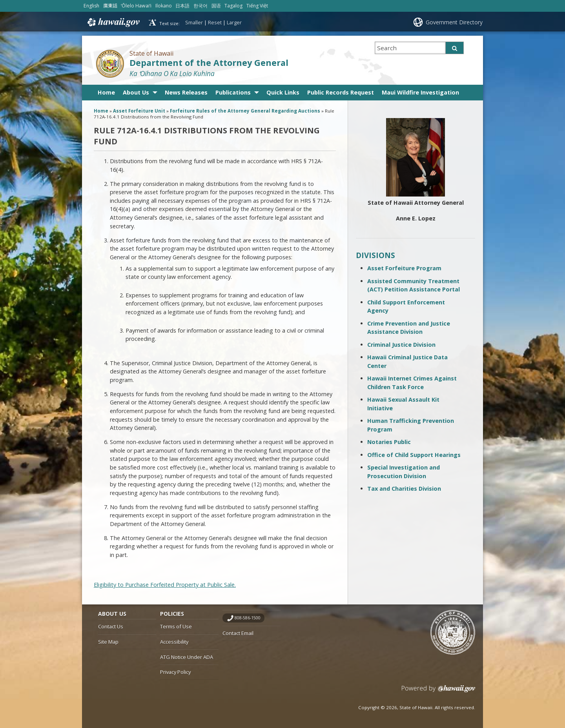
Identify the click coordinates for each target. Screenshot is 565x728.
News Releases (186, 92)
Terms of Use (176, 626)
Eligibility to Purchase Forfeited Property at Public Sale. (165, 585)
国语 (216, 6)
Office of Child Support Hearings (414, 455)
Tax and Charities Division (404, 489)
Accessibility (174, 642)
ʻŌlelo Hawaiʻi (136, 6)
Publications (233, 92)
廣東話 (110, 6)
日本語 (182, 6)
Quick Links (283, 92)
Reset (215, 22)
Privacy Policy (175, 672)
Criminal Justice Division (401, 345)
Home (106, 92)
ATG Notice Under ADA (187, 657)
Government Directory (454, 22)
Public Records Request (341, 92)
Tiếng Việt (257, 6)
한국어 (200, 6)
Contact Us (111, 626)
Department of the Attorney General (209, 63)
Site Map (108, 642)
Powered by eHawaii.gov (438, 692)
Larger (234, 22)
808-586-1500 (248, 618)
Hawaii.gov (113, 22)
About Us (136, 92)
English (91, 6)
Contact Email (238, 633)
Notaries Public (389, 442)
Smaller (194, 22)
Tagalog (233, 6)
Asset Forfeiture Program (404, 268)
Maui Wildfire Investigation (420, 92)
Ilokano (164, 6)
